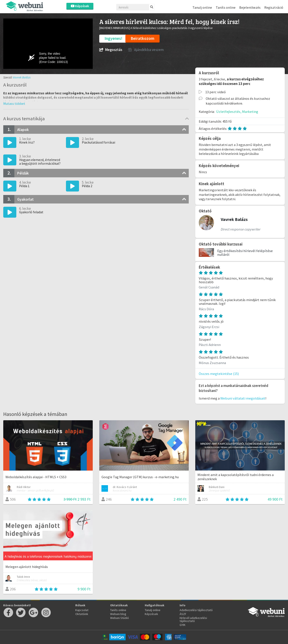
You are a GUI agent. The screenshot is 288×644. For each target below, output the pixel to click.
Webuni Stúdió (120, 618)
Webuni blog (118, 614)
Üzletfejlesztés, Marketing (237, 112)
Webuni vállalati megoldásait (243, 398)
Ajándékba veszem (146, 50)
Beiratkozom (142, 38)
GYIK (183, 625)
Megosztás (111, 50)
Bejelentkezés (250, 7)
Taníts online (226, 7)
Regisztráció (274, 7)
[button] (14, 103)
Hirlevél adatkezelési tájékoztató (193, 619)
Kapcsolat (82, 610)
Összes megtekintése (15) (219, 374)
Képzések (80, 6)
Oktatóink (82, 614)
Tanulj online (202, 7)
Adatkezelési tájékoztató (196, 610)
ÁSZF (183, 614)
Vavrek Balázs (22, 77)
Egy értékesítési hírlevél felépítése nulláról (245, 253)
